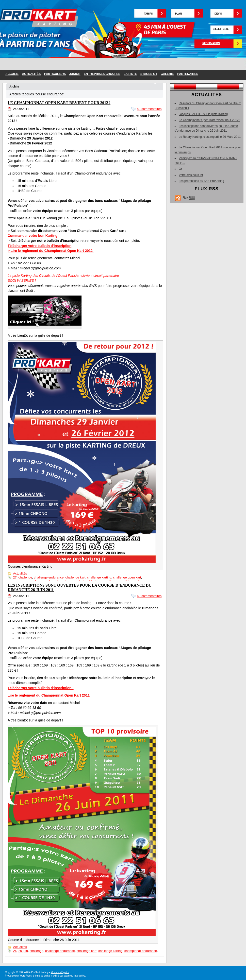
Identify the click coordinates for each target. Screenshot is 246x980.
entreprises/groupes (102, 74)
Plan (178, 14)
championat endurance (141, 951)
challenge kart (75, 577)
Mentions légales (60, 972)
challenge (25, 577)
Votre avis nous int (191, 175)
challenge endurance (49, 577)
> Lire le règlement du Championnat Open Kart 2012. (51, 251)
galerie (167, 74)
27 (15, 577)
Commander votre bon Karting (33, 236)
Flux (189, 198)
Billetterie (221, 29)
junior (75, 74)
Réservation (211, 43)
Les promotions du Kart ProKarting (201, 181)
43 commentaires (149, 109)
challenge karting (99, 577)
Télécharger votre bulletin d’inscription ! (41, 688)
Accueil (12, 74)
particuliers (55, 74)
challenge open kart (127, 577)
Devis (218, 14)
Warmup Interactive (74, 976)
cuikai (47, 976)
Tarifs (148, 14)
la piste (131, 74)
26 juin (23, 951)
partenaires (188, 74)
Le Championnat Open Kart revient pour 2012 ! (59, 103)
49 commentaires (149, 596)
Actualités (31, 74)
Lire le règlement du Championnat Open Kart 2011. (49, 695)
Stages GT (149, 74)
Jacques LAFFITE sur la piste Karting (203, 114)
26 (15, 951)
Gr (180, 169)
